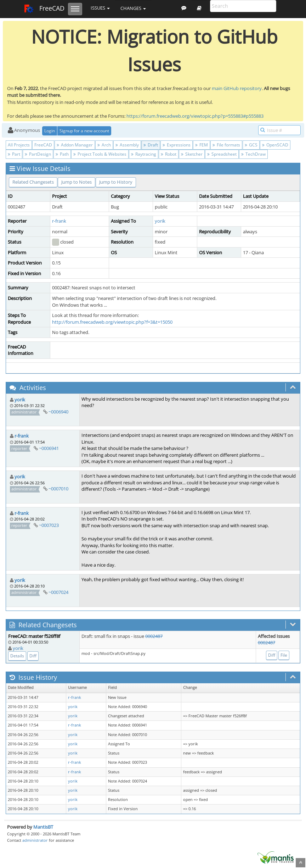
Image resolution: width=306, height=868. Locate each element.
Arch (104, 145)
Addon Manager (75, 145)
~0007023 (49, 525)
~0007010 (58, 489)
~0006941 (49, 448)
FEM (202, 145)
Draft (151, 145)
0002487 (154, 636)
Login (50, 131)
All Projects (19, 145)
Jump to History (116, 182)
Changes (133, 8)
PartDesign (38, 154)
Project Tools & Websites (100, 154)
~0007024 (58, 592)
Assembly (127, 145)
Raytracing (144, 154)
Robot (169, 154)
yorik (160, 221)
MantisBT (43, 827)
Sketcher (192, 154)
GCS (251, 145)
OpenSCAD (275, 145)
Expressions (177, 145)
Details (17, 656)
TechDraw (253, 154)
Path (62, 154)
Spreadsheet (222, 154)
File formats (226, 145)
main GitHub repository (237, 88)
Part (14, 154)
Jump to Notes (76, 182)
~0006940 (58, 412)
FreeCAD (44, 9)
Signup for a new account (84, 131)
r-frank (59, 221)
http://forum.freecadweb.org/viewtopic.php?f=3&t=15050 (112, 322)
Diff (33, 656)
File (284, 655)
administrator (35, 840)
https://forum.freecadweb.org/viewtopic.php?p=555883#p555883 (195, 116)
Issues (100, 8)
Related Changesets (33, 182)
